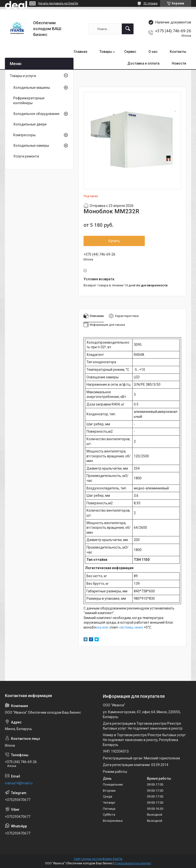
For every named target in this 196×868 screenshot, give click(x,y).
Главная (80, 52)
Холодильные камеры (31, 146)
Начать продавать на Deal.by (58, 3)
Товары (106, 52)
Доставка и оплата (143, 63)
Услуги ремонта (26, 156)
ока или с (103, 627)
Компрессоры (24, 135)
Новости (179, 63)
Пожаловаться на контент (133, 863)
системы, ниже (131, 627)
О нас (153, 52)
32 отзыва (150, 3)
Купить (114, 241)
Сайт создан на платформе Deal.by (98, 859)
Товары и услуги (23, 76)
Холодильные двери (30, 124)
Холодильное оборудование (36, 114)
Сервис (130, 52)
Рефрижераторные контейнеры (29, 101)
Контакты (178, 52)
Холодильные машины (32, 88)
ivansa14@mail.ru (19, 783)
